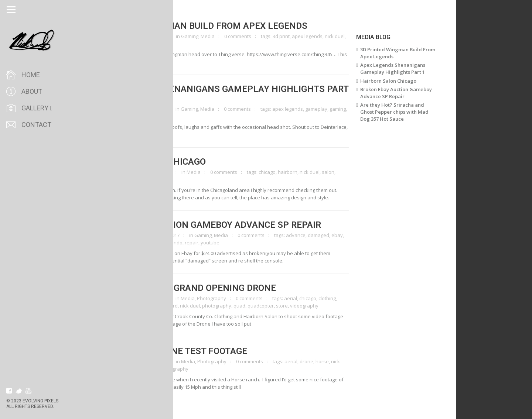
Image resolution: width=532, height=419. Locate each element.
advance (313, 235)
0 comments (255, 36)
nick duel (352, 36)
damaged (335, 235)
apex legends (324, 36)
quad (256, 306)
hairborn (305, 172)
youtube (227, 243)
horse (339, 361)
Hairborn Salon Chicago (165, 162)
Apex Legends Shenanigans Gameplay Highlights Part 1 (236, 94)
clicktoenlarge (129, 36)
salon (345, 172)
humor (115, 116)
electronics (119, 243)
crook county (122, 306)
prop (112, 44)
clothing (344, 298)
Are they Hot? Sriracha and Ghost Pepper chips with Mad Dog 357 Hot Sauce (411, 112)
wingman (130, 44)
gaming (355, 109)
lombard (185, 306)
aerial (308, 298)
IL (156, 306)
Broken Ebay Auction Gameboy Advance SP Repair (223, 225)
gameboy (144, 243)
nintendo (189, 243)
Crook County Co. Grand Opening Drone (200, 288)
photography (234, 306)
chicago (284, 172)
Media (225, 36)
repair (209, 243)
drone (145, 306)
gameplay (333, 109)
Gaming (207, 36)
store (299, 306)
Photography (229, 298)
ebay (354, 235)
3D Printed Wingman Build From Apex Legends (216, 26)
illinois (167, 306)
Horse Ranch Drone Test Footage (186, 351)
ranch (168, 369)
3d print (298, 36)
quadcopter (278, 306)
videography (121, 179)
